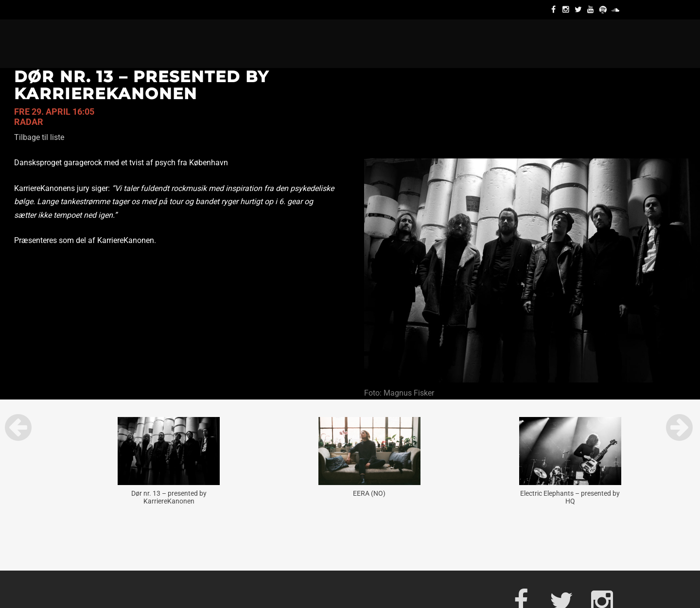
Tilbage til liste (39, 137)
